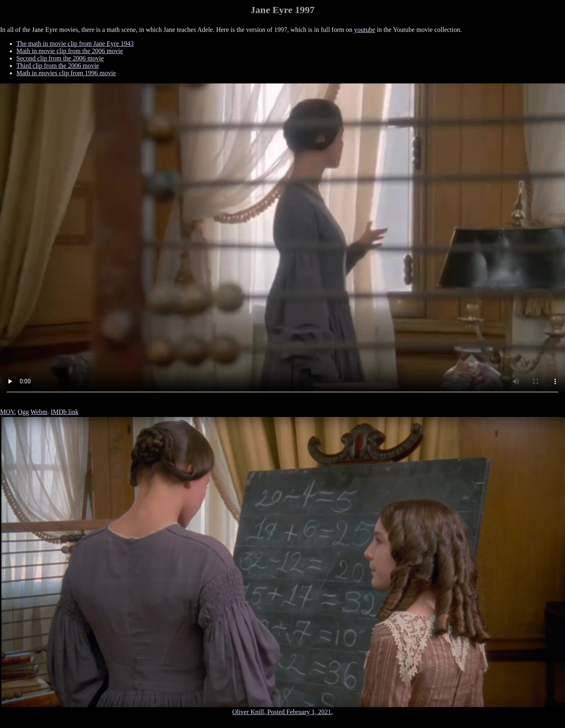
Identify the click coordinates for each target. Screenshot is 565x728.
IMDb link (65, 412)
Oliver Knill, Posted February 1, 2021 (282, 712)
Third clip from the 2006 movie (58, 66)
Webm (39, 412)
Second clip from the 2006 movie (60, 58)
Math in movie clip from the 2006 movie (70, 51)
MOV (7, 412)
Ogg (23, 412)
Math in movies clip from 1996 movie (66, 73)
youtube (365, 30)
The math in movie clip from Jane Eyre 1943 (75, 44)
